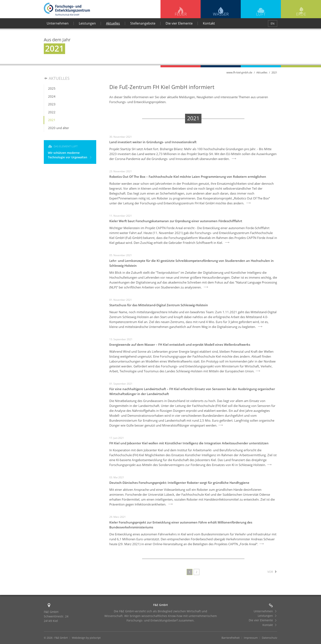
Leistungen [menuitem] (87, 23)
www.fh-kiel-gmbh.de (239, 72)
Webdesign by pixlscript (86, 638)
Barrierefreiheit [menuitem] (231, 638)
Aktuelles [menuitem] (113, 23)
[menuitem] (70, 89)
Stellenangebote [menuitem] (143, 23)
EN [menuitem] (273, 23)
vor (272, 572)
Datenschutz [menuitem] (270, 638)
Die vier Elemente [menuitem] (179, 23)
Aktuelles (262, 72)
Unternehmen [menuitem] (58, 23)
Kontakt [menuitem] (209, 23)
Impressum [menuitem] (251, 638)
